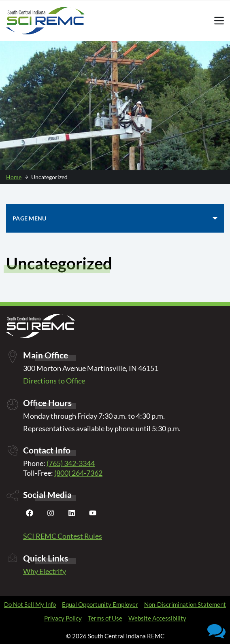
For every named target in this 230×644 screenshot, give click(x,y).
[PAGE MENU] (115, 218)
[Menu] (219, 21)
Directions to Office (54, 381)
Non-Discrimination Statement (185, 604)
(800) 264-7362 (78, 473)
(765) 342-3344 (71, 463)
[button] (216, 630)
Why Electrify (45, 571)
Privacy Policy (63, 618)
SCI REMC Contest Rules (63, 536)
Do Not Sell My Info (30, 604)
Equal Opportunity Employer (100, 604)
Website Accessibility (157, 618)
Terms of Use (105, 618)
